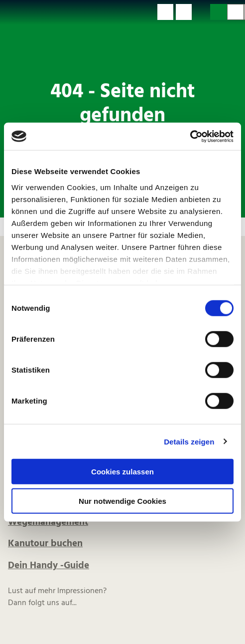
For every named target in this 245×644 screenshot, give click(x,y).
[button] (165, 12)
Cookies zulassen (122, 472)
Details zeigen (189, 441)
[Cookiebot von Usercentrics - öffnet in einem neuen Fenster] (190, 136)
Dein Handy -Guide (49, 566)
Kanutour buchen (45, 544)
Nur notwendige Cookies (122, 501)
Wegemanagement (48, 522)
